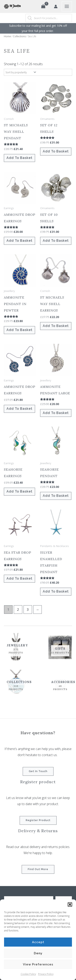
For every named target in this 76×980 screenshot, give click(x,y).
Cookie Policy (28, 974)
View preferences (38, 964)
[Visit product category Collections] (16, 684)
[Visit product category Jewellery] (16, 647)
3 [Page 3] (28, 610)
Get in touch (38, 771)
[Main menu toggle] (67, 6)
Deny (38, 953)
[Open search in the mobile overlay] (49, 18)
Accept (38, 942)
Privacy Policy (46, 974)
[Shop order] (20, 72)
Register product (38, 820)
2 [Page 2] (18, 610)
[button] (70, 904)
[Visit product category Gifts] (60, 647)
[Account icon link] (56, 6)
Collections (19, 36)
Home (7, 36)
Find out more (38, 869)
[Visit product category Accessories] (60, 684)
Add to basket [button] (19, 158)
